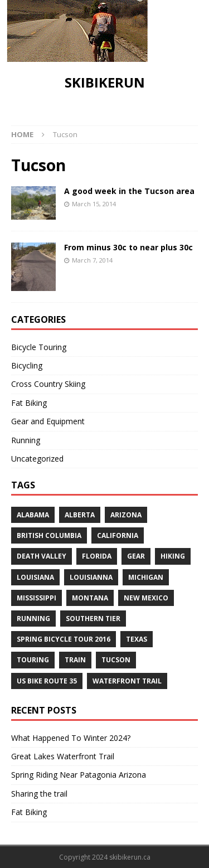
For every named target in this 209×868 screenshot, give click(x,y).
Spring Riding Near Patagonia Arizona (79, 775)
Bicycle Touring (39, 347)
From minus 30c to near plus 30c (128, 247)
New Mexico (146, 598)
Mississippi (37, 598)
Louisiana (35, 577)
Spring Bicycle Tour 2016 (64, 639)
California (118, 535)
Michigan (146, 577)
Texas (137, 639)
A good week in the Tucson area (129, 191)
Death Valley (42, 556)
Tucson (116, 660)
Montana (90, 598)
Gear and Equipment (48, 421)
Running (26, 440)
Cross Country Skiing (48, 384)
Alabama (33, 515)
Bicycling (27, 365)
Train (75, 660)
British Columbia (49, 535)
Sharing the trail (39, 794)
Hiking (173, 556)
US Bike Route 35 (47, 681)
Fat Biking (29, 403)
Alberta (80, 515)
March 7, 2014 (92, 260)
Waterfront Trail (127, 681)
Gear (136, 556)
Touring (33, 660)
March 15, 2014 (94, 204)
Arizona (126, 515)
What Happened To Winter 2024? (71, 738)
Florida (97, 556)
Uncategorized (37, 459)
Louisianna (91, 577)
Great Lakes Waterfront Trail (63, 756)
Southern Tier (93, 619)
